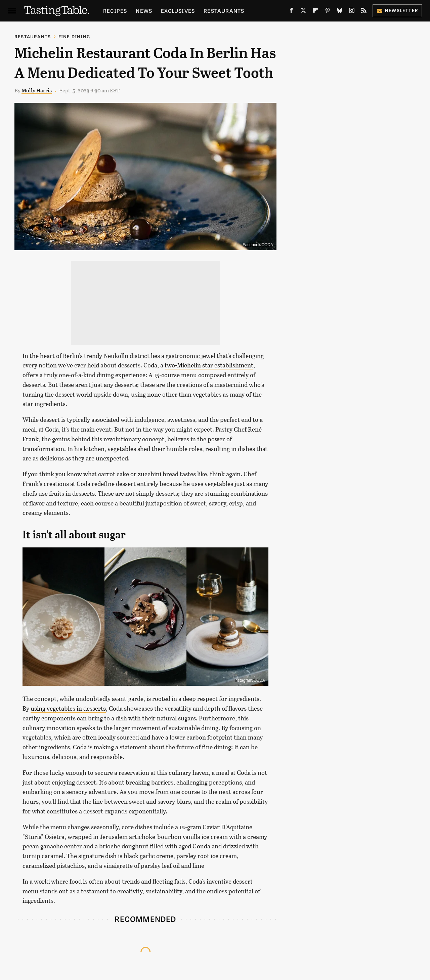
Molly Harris (37, 90)
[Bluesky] (340, 12)
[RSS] (364, 12)
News (144, 11)
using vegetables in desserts (68, 708)
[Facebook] (291, 12)
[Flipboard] (315, 12)
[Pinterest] (328, 12)
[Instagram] (352, 12)
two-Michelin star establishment (209, 365)
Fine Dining (74, 36)
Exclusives (178, 11)
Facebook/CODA (258, 245)
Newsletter (397, 10)
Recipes (115, 11)
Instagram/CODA (250, 680)
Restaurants (224, 11)
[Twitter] (303, 12)
